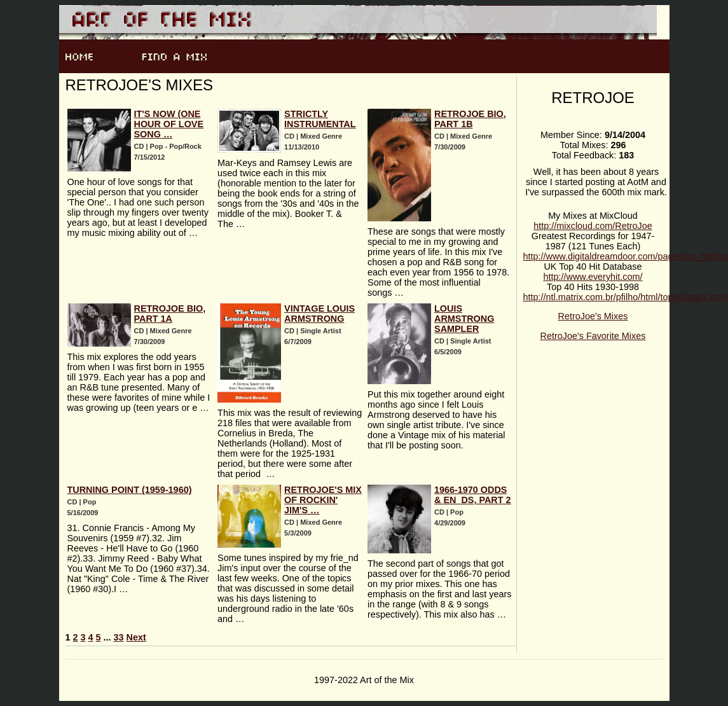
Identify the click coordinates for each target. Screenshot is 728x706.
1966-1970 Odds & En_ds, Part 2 (472, 495)
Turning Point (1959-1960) (130, 490)
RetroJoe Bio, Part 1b (470, 119)
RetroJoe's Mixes (593, 316)
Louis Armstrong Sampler (464, 319)
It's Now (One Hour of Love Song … (169, 124)
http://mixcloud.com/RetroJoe (593, 226)
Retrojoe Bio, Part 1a (170, 314)
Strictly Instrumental (320, 119)
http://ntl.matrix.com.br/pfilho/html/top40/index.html (626, 297)
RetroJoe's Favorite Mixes (593, 336)
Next (136, 637)
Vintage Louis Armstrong (319, 314)
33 (119, 637)
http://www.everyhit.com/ (593, 277)
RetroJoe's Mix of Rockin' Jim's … (323, 500)
